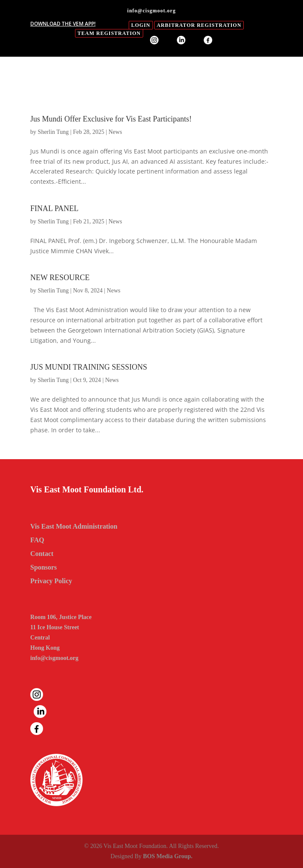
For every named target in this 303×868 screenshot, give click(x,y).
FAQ (37, 540)
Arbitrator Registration (199, 25)
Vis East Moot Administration (74, 526)
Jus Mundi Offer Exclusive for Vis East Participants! (111, 119)
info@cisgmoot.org (54, 658)
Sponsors (43, 567)
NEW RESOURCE (60, 278)
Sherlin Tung (53, 132)
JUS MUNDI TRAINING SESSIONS (89, 367)
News (115, 132)
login (141, 25)
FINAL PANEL (54, 208)
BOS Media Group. (168, 856)
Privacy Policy (51, 581)
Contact (42, 554)
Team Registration (109, 33)
